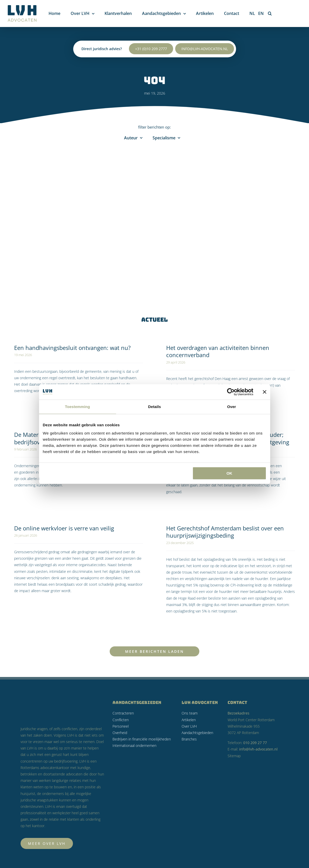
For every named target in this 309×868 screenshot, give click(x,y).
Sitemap (234, 756)
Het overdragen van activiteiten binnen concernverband (218, 351)
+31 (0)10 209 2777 (151, 47)
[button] (270, 13)
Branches (189, 739)
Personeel (121, 726)
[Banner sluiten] (265, 392)
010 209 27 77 (255, 743)
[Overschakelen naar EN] (261, 13)
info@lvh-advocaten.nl (205, 47)
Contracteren (123, 713)
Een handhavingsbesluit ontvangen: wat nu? (72, 348)
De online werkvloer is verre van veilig (64, 528)
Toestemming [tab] (78, 407)
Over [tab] (232, 407)
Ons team (190, 713)
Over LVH (189, 726)
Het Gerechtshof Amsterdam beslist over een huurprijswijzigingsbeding (225, 532)
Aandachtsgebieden (197, 733)
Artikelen (189, 720)
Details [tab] (155, 407)
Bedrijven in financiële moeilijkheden (142, 739)
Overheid (120, 733)
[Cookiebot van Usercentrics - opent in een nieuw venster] (231, 392)
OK (230, 473)
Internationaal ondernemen (134, 745)
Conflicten (121, 720)
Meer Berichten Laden (154, 651)
